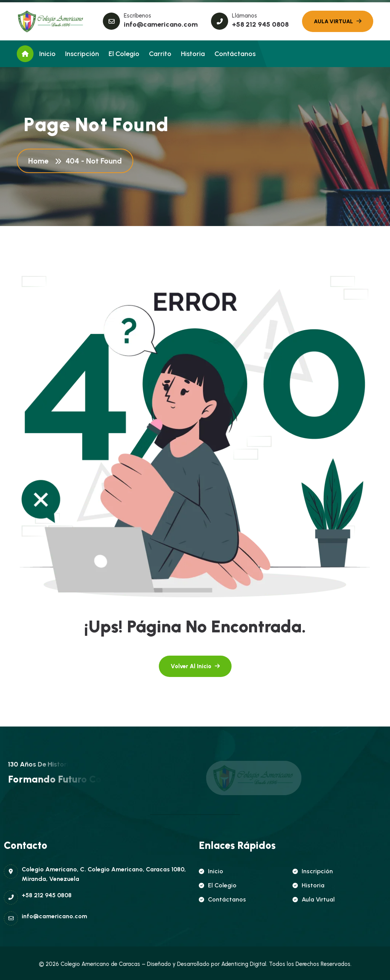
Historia (193, 54)
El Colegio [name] (218, 885)
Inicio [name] (211, 871)
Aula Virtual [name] (314, 899)
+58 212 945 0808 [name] (260, 24)
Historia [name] (308, 885)
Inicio (47, 54)
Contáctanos (235, 54)
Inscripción (82, 54)
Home (40, 161)
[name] (51, 21)
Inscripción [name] (313, 871)
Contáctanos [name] (222, 899)
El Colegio (124, 54)
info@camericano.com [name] (161, 24)
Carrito (160, 54)
